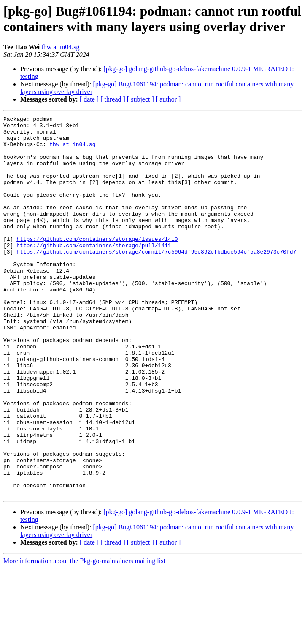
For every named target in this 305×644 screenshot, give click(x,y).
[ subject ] (140, 99)
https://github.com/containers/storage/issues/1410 (97, 264)
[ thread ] (113, 99)
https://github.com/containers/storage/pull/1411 (94, 272)
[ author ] (168, 99)
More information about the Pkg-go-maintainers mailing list (84, 637)
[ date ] (89, 99)
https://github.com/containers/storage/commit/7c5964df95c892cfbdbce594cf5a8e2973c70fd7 (156, 279)
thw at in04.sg (60, 47)
